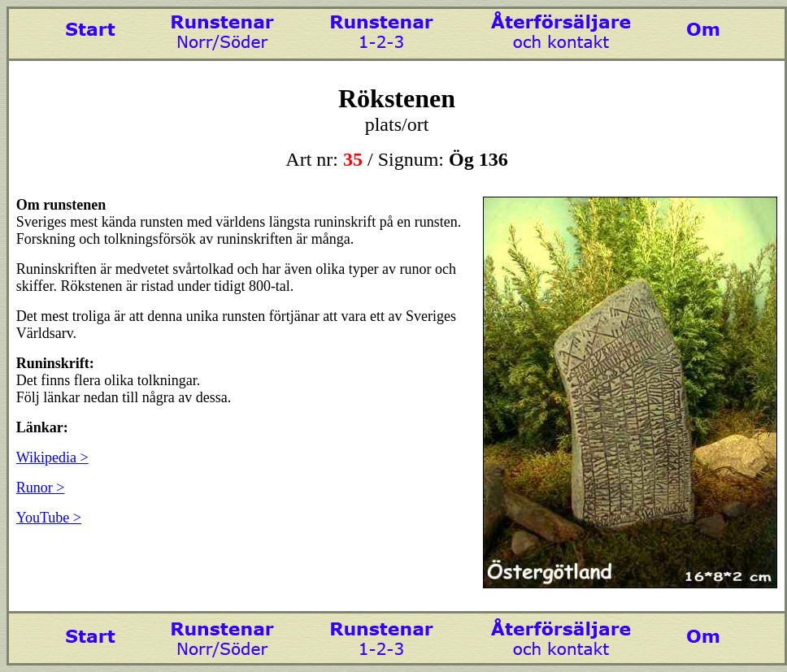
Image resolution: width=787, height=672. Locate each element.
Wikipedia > (52, 457)
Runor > (41, 488)
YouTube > (49, 518)
